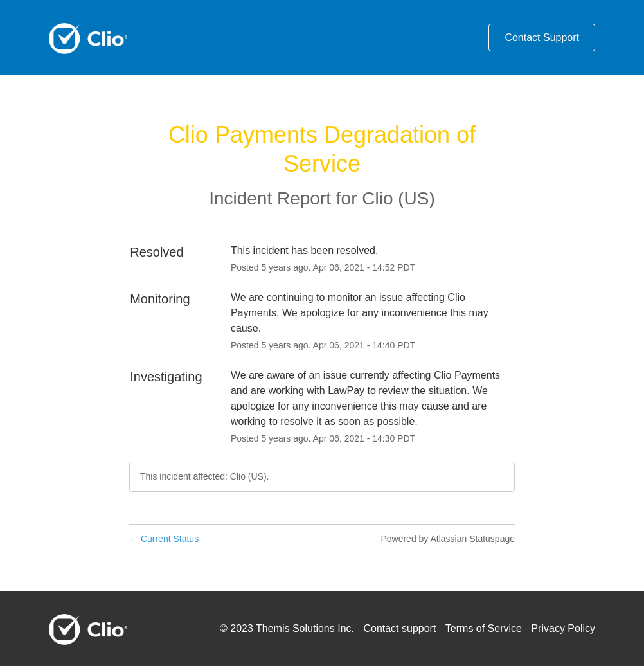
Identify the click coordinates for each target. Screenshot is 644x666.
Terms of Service (484, 628)
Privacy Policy (563, 628)
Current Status (164, 539)
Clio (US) (398, 198)
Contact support (399, 628)
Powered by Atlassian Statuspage (448, 539)
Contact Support (542, 38)
